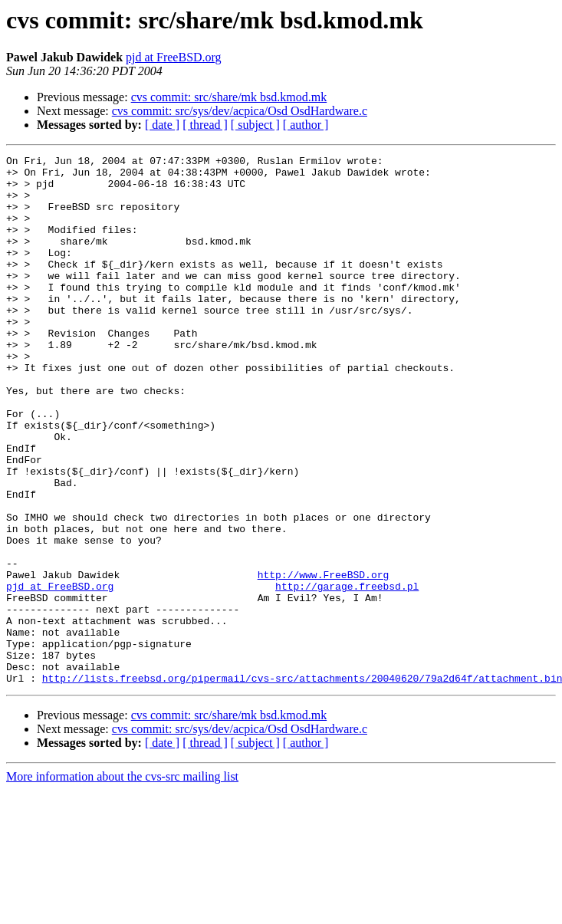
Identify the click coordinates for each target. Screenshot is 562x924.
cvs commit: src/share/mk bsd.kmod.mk (229, 97)
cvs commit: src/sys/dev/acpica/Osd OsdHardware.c (240, 111)
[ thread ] (205, 125)
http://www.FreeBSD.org (324, 659)
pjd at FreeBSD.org (174, 57)
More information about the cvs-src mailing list (122, 882)
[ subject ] (255, 125)
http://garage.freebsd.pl (347, 673)
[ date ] (162, 125)
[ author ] (306, 125)
